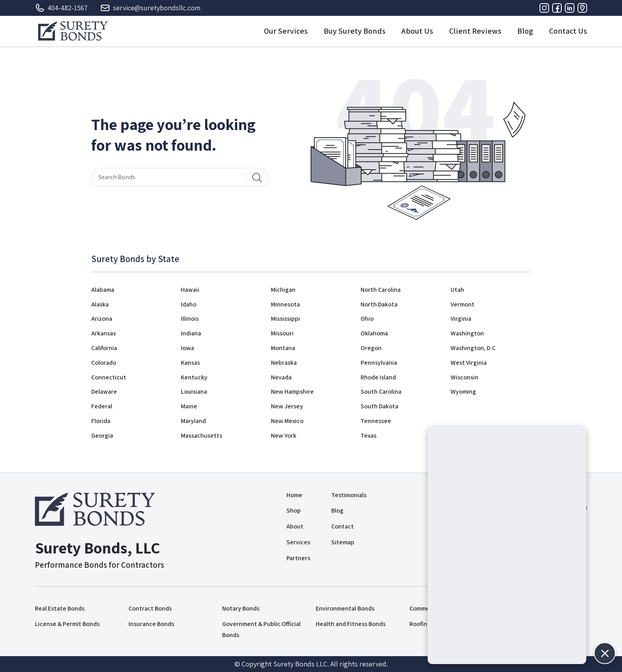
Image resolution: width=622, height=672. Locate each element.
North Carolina (381, 290)
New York (284, 436)
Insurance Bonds (151, 624)
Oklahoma (374, 333)
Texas (369, 436)
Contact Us (568, 31)
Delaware (104, 392)
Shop (294, 510)
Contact (343, 526)
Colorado (104, 363)
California (104, 348)
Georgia (102, 436)
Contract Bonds (150, 608)
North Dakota (379, 304)
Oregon (371, 348)
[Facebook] (557, 8)
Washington (467, 333)
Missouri (282, 333)
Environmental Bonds (345, 608)
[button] (605, 653)
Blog (525, 31)
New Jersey (287, 406)
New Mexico (287, 421)
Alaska (100, 304)
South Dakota (379, 406)
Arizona (102, 319)
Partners (298, 558)
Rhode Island (378, 377)
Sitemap (343, 542)
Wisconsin (465, 377)
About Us (417, 31)
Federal (102, 406)
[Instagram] (544, 8)
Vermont (463, 304)
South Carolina (381, 392)
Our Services (286, 31)
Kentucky (194, 377)
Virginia (461, 319)
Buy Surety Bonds (355, 31)
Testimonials (349, 495)
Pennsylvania (379, 363)
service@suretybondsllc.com (150, 8)
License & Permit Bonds (67, 624)
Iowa (187, 348)
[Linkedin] (570, 8)
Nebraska (284, 363)
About (295, 526)
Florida (101, 421)
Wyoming (463, 392)
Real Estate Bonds (60, 608)
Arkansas (104, 333)
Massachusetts (202, 436)
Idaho (189, 304)
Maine (189, 406)
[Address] (582, 8)
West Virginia (469, 363)
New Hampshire (292, 392)
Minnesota (285, 304)
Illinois (190, 319)
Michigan (283, 290)
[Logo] (73, 31)
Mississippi (285, 319)
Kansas (190, 363)
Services (298, 542)
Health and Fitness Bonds (351, 624)
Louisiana (194, 392)
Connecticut (109, 377)
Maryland (193, 421)
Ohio (367, 319)
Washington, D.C (473, 348)
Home (294, 495)
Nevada (281, 377)
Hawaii (190, 290)
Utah (457, 290)
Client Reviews (475, 31)
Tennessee (376, 421)
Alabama (103, 290)
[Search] (257, 177)
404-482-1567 (61, 8)
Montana (283, 348)
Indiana (191, 333)
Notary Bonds (241, 608)
